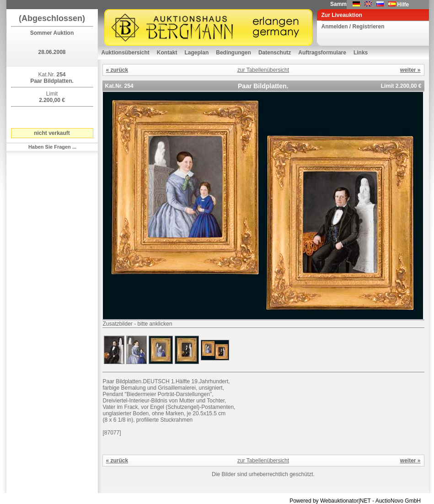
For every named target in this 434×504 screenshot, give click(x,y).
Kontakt (167, 53)
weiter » (410, 70)
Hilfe (403, 5)
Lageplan (197, 53)
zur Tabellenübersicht (263, 70)
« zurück (117, 70)
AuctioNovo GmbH (398, 501)
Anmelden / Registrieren (353, 27)
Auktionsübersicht (126, 53)
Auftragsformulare (322, 53)
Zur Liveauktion (342, 15)
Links (361, 53)
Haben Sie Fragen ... (52, 147)
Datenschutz (275, 53)
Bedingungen (233, 53)
